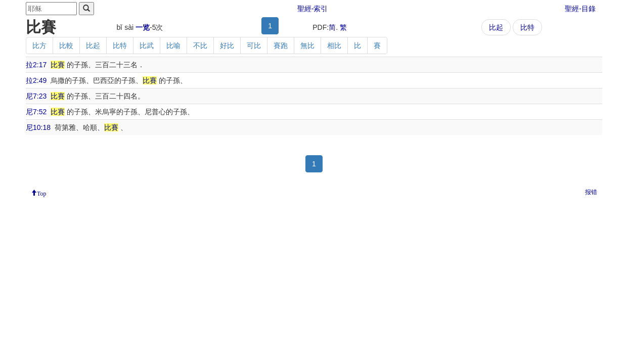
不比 (200, 45)
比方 (39, 45)
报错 (591, 192)
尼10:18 (38, 127)
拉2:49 (36, 80)
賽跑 (281, 45)
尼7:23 (36, 96)
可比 (254, 45)
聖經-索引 (313, 9)
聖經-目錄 (580, 9)
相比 (334, 45)
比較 (66, 45)
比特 (527, 27)
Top (42, 193)
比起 (496, 27)
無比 (307, 45)
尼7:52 (36, 112)
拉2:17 (36, 65)
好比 (227, 45)
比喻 (173, 45)
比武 (147, 45)
